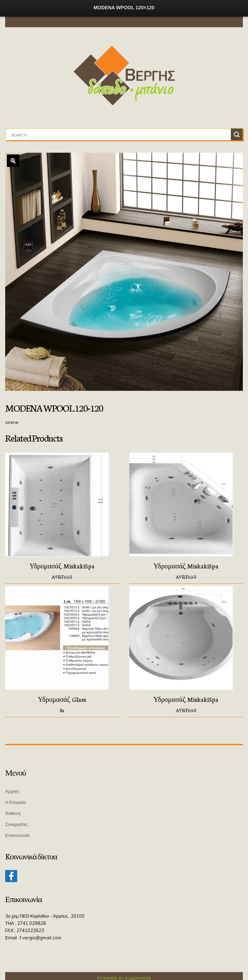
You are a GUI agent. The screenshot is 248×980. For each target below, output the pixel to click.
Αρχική (12, 791)
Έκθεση (13, 813)
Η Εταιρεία (15, 802)
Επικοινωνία (17, 835)
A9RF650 (62, 577)
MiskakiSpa (79, 566)
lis (62, 710)
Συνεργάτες (17, 824)
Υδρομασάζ (46, 566)
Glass (79, 699)
